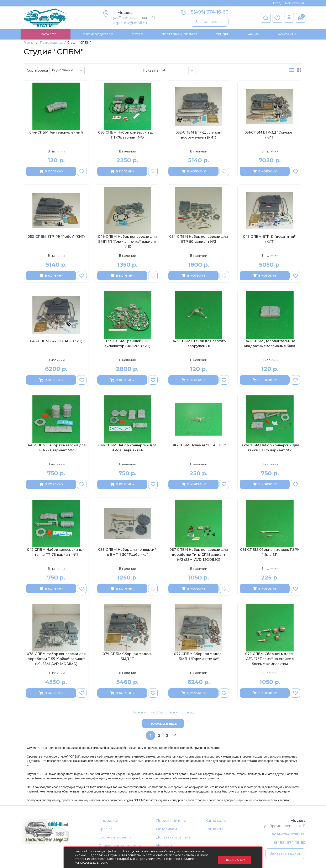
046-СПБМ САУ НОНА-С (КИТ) (56, 341)
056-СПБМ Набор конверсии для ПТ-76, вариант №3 (127, 135)
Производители (171, 821)
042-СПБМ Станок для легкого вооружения (199, 344)
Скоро (137, 35)
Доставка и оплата (173, 838)
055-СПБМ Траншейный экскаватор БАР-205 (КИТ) (127, 344)
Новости (164, 846)
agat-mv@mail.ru (130, 23)
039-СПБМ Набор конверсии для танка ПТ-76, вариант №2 (270, 448)
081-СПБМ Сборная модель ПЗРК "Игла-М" (270, 553)
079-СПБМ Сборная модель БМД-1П (127, 657)
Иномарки (108, 821)
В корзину (51, 172)
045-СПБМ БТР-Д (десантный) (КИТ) (270, 240)
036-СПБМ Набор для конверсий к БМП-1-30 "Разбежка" (127, 553)
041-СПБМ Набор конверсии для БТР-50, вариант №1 (127, 448)
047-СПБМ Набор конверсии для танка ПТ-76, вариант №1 (56, 553)
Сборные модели (115, 838)
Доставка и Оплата (179, 35)
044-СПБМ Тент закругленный (56, 133)
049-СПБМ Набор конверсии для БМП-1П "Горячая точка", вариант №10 (127, 242)
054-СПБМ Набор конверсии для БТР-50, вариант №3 (199, 240)
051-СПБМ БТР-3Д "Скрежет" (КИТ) (270, 135)
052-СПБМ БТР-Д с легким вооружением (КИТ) (199, 135)
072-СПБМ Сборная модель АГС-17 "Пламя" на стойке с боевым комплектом (270, 659)
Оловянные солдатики (120, 846)
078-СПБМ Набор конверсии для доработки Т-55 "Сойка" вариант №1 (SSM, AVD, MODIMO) (56, 659)
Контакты (287, 35)
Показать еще (163, 724)
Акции (254, 35)
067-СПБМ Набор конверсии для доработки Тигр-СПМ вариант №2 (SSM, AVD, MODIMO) (199, 555)
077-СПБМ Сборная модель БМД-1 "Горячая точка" (199, 657)
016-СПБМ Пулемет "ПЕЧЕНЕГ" (199, 446)
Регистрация (295, 3)
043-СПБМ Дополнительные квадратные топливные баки (270, 344)
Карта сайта (216, 821)
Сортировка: (38, 71)
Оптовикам (167, 830)
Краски (105, 830)
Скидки (223, 35)
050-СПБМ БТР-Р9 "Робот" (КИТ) (56, 237)
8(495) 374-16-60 (210, 12)
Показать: (151, 71)
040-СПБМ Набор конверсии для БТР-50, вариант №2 (56, 448)
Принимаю (235, 858)
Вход (277, 3)
